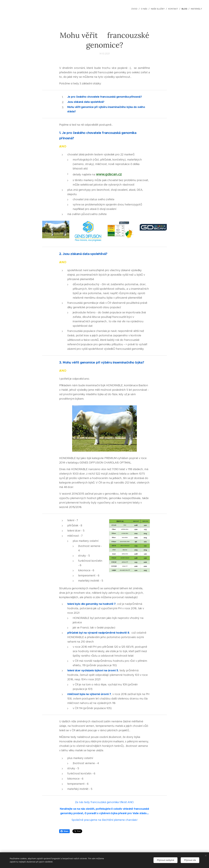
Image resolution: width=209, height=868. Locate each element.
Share (64, 831)
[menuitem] (135, 9)
